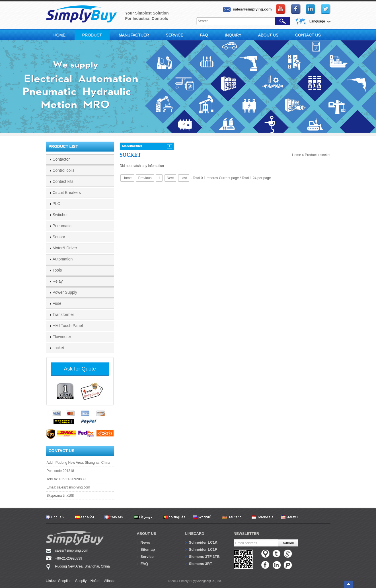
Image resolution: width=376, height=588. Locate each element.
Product (92, 35)
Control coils (64, 170)
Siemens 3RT (201, 564)
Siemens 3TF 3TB (204, 557)
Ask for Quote (80, 369)
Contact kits (63, 181)
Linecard (195, 534)
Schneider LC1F (203, 549)
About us (147, 534)
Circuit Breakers (67, 192)
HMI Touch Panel (68, 326)
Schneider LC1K (203, 542)
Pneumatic (62, 226)
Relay (58, 281)
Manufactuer (134, 35)
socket (325, 155)
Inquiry (233, 35)
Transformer (63, 314)
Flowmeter (62, 337)
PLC (56, 204)
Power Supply (65, 292)
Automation (63, 259)
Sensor (59, 237)
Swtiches (61, 215)
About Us (268, 35)
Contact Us (308, 35)
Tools (57, 270)
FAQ (204, 35)
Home (59, 35)
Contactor (61, 159)
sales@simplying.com (73, 487)
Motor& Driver (65, 248)
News (145, 542)
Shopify (81, 581)
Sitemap (148, 549)
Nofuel (95, 581)
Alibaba (110, 581)
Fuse (57, 303)
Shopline (65, 581)
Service (174, 35)
